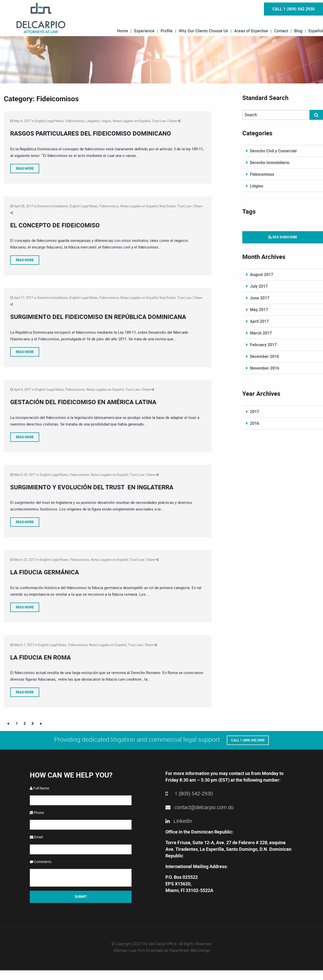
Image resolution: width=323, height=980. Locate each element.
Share (174, 121)
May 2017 (259, 310)
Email (36, 837)
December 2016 (264, 356)
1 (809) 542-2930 (189, 793)
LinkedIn (179, 820)
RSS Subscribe (283, 237)
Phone (37, 812)
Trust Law (159, 121)
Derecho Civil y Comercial (273, 151)
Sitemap (120, 950)
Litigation (93, 121)
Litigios (106, 121)
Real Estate (167, 206)
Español (316, 30)
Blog (298, 30)
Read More (25, 168)
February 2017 (263, 345)
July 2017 (259, 286)
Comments (41, 861)
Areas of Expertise (251, 30)
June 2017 (260, 298)
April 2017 (259, 321)
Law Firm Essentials (147, 950)
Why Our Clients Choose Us (203, 30)
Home (123, 30)
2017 (255, 412)
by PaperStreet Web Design (187, 950)
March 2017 (261, 333)
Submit (81, 896)
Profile (167, 30)
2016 (255, 423)
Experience (144, 30)
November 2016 (265, 368)
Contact (281, 30)
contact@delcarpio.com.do (200, 807)
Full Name (39, 788)
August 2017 (262, 274)
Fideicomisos (75, 121)
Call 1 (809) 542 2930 (293, 9)
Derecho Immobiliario (53, 206)
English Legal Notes (49, 121)
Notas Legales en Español (131, 121)
